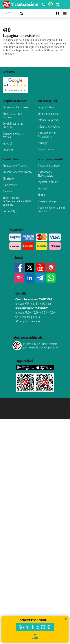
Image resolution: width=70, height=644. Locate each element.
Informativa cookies (49, 127)
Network (8, 191)
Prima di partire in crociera (13, 115)
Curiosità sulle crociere (16, 107)
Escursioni (9, 150)
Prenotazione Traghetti (16, 166)
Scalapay (43, 188)
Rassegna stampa (47, 201)
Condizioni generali (49, 114)
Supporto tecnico (48, 107)
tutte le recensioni (15, 90)
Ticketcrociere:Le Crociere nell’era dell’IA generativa (17, 201)
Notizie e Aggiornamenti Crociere (51, 209)
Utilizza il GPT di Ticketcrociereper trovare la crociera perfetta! (35, 346)
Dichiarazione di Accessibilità (47, 135)
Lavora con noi (46, 149)
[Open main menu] (65, 13)
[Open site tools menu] (65, 5)
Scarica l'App (10, 211)
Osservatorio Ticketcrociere (46, 174)
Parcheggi (43, 143)
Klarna (41, 195)
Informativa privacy (48, 120)
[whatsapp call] (51, 5)
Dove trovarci (10, 185)
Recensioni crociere (49, 166)
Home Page (9, 54)
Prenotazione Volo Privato (17, 172)
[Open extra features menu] (14, 13)
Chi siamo (8, 179)
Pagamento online (48, 182)
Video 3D (8, 143)
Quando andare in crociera (13, 135)
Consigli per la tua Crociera (13, 125)
